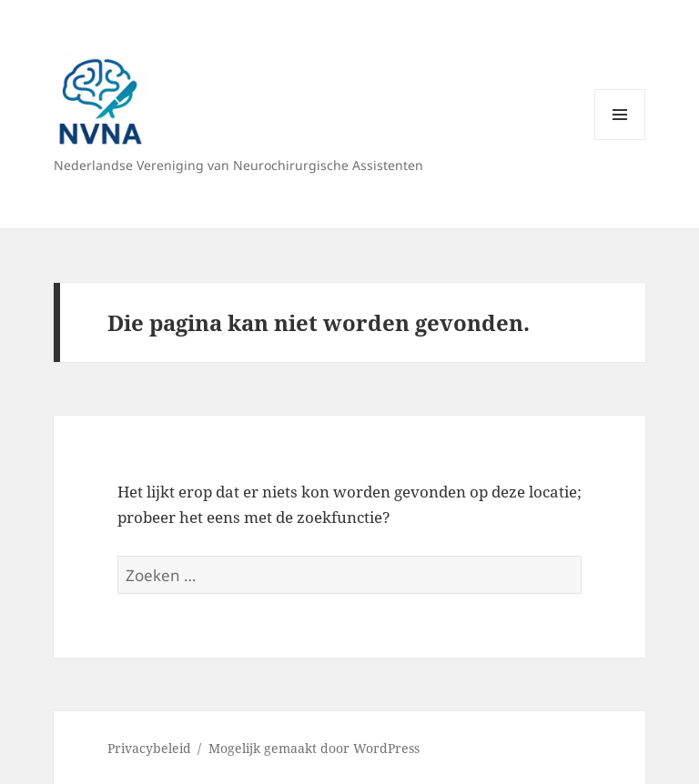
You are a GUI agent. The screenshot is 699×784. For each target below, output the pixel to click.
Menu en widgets (620, 140)
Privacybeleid (149, 748)
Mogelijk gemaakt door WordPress (314, 748)
